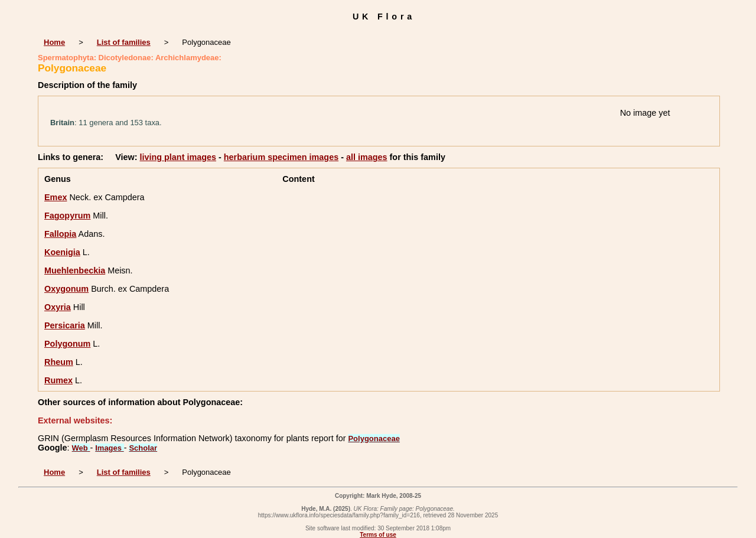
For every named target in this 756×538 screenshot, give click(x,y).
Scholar (143, 448)
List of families (124, 42)
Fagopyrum (67, 216)
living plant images (178, 157)
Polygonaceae (374, 438)
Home (54, 42)
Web (81, 448)
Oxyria (58, 307)
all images (367, 157)
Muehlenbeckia (75, 270)
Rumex (58, 380)
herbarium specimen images (281, 157)
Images (109, 448)
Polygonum (67, 344)
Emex (56, 197)
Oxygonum (66, 289)
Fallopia (60, 234)
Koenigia (62, 252)
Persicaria (65, 325)
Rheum (59, 362)
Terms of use (378, 535)
